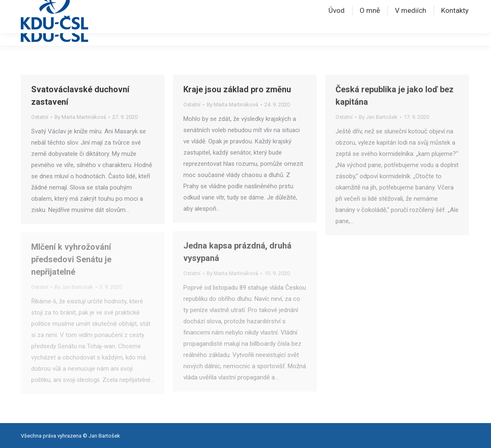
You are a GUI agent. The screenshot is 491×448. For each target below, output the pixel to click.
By (80, 117)
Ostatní (40, 117)
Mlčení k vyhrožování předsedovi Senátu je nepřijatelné (71, 259)
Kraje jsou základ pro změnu (237, 89)
